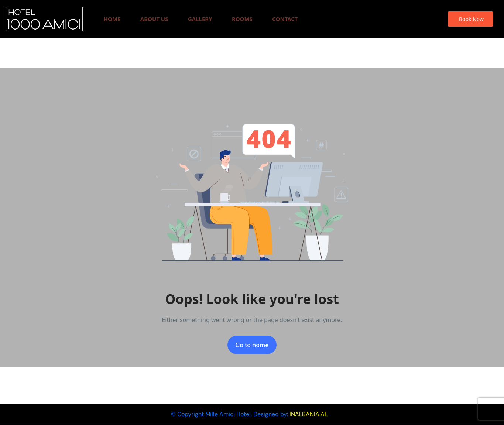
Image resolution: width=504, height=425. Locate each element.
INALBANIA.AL (308, 414)
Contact (285, 19)
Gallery (200, 19)
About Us (154, 19)
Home (112, 19)
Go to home (252, 345)
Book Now (471, 19)
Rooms (242, 19)
